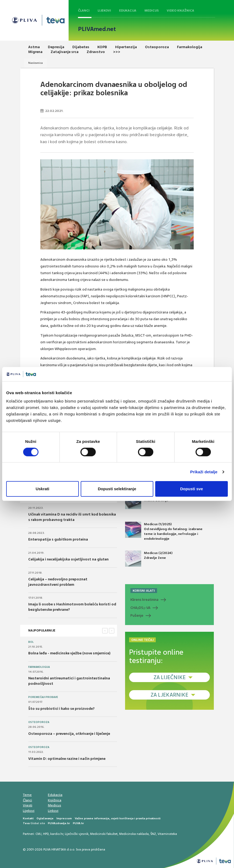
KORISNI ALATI (144, 591)
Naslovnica (36, 63)
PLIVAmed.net (97, 29)
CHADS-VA (140, 608)
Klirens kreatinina (144, 600)
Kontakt (28, 818)
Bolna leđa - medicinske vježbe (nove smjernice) (69, 653)
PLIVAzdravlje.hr (59, 823)
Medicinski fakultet (104, 834)
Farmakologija (39, 667)
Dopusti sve (192, 489)
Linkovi (53, 811)
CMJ (38, 834)
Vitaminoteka (167, 834)
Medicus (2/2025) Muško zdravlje (149, 501)
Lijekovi (104, 10)
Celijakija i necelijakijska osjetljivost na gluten (68, 559)
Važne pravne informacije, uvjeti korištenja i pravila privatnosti (118, 818)
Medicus (152, 10)
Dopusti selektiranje (117, 489)
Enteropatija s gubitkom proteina (58, 539)
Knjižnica (55, 800)
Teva (26, 823)
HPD (46, 834)
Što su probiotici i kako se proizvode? (61, 709)
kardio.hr (57, 834)
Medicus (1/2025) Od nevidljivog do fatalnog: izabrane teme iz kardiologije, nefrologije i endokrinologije (164, 531)
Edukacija (128, 10)
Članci (84, 10)
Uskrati (42, 489)
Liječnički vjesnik (77, 834)
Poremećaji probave (43, 697)
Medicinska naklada (134, 834)
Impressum (64, 818)
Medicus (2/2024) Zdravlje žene (149, 559)
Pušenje (137, 615)
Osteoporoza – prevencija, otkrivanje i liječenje (69, 734)
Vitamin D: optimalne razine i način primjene (67, 759)
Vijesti (28, 805)
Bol (31, 642)
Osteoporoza (39, 722)
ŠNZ (153, 834)
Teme (27, 795)
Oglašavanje (45, 818)
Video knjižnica (180, 10)
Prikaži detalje (204, 472)
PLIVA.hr (78, 823)
